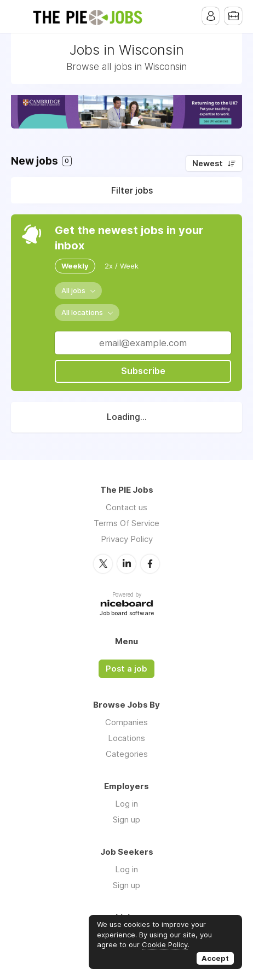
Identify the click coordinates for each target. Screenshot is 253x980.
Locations (127, 737)
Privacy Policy (127, 539)
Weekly (75, 266)
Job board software (127, 613)
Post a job (127, 668)
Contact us (127, 507)
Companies (127, 722)
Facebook (150, 563)
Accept (215, 958)
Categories (127, 753)
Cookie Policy (165, 944)
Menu (19, 16)
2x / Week (122, 266)
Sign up (127, 819)
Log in (127, 803)
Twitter (103, 563)
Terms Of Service (127, 523)
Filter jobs (132, 190)
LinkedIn (127, 563)
